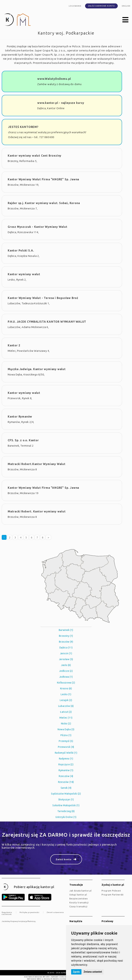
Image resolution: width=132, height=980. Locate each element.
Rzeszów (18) (66, 782)
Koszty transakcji (79, 903)
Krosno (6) (66, 688)
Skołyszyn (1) (66, 800)
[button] (125, 20)
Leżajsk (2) (66, 700)
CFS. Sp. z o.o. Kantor (23, 440)
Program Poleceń (111, 891)
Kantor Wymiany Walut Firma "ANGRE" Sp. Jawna (43, 179)
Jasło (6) (66, 665)
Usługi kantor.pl (78, 895)
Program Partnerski (113, 895)
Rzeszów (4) (66, 776)
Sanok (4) (66, 788)
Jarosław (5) (66, 659)
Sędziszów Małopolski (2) (66, 794)
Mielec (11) (66, 718)
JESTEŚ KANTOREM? (23, 127)
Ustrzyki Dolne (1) (66, 817)
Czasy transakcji (78, 907)
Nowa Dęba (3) (66, 729)
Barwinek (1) (66, 630)
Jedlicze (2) (66, 671)
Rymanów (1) (66, 770)
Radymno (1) (66, 759)
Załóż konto (64, 859)
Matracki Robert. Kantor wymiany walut (37, 511)
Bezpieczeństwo (79, 899)
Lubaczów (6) (66, 706)
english (126, 6)
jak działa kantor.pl (81, 891)
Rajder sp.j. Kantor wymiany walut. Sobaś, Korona (44, 203)
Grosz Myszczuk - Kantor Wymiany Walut (38, 227)
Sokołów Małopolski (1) (66, 805)
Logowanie (75, 6)
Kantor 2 (14, 345)
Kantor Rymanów (20, 417)
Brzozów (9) (66, 642)
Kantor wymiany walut (24, 274)
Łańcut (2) (66, 712)
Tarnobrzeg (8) (66, 811)
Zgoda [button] (76, 972)
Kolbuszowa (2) (66, 683)
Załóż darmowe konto (101, 6)
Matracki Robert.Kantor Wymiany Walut (37, 464)
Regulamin (7, 912)
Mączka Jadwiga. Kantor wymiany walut (37, 369)
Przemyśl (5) (66, 741)
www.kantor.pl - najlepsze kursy (61, 103)
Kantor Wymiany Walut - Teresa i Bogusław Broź (43, 298)
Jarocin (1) (66, 653)
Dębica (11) (66, 648)
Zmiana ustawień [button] (93, 972)
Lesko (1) (66, 694)
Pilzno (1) (66, 735)
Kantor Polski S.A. (21, 250)
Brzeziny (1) (66, 636)
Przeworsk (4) (66, 747)
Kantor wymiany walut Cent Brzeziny (35, 156)
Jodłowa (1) (66, 677)
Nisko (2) (66, 724)
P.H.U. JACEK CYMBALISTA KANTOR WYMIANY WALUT (47, 322)
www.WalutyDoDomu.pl (54, 79)
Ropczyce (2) (66, 764)
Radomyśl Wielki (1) (66, 753)
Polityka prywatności (29, 912)
